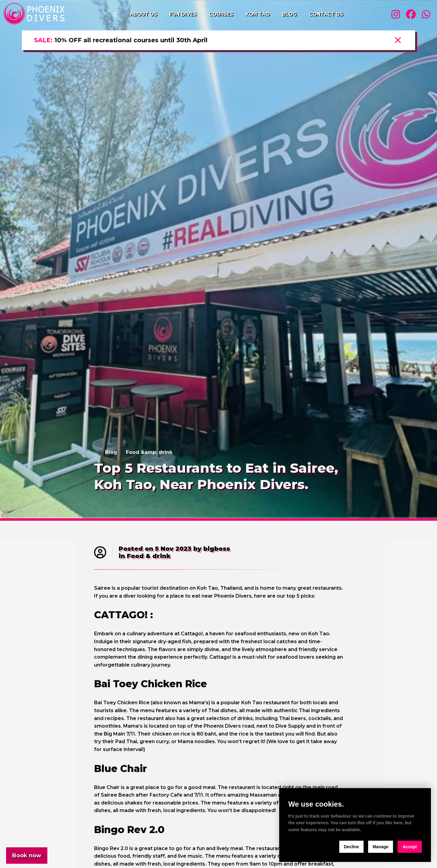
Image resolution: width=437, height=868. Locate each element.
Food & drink (149, 556)
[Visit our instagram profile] (396, 14)
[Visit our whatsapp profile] (426, 14)
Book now (27, 856)
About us (144, 14)
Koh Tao (258, 14)
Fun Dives (183, 14)
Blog (289, 14)
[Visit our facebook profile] (411, 14)
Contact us (326, 14)
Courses (221, 14)
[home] (35, 14)
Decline (351, 847)
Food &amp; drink (149, 452)
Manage (381, 847)
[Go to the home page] (115, 14)
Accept (410, 847)
